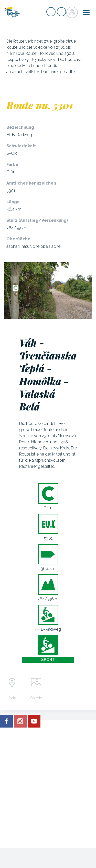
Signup (51, 12)
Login (61, 12)
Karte (12, 698)
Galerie (36, 698)
